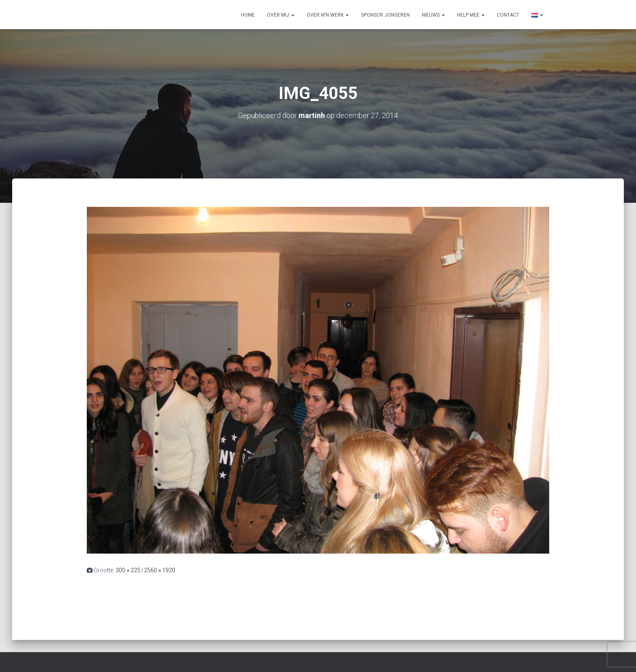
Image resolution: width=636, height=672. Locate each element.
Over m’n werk (328, 15)
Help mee (471, 15)
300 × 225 (128, 570)
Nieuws (433, 15)
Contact (508, 15)
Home (248, 15)
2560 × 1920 (160, 570)
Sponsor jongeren (385, 15)
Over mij (281, 15)
